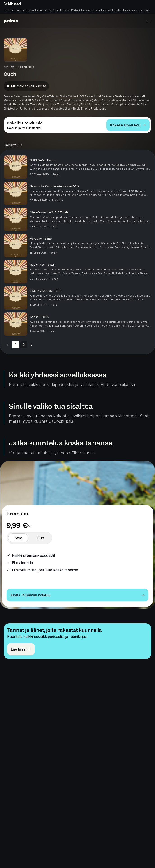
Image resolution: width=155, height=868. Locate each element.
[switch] (18, 538)
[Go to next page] (32, 345)
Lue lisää (144, 10)
